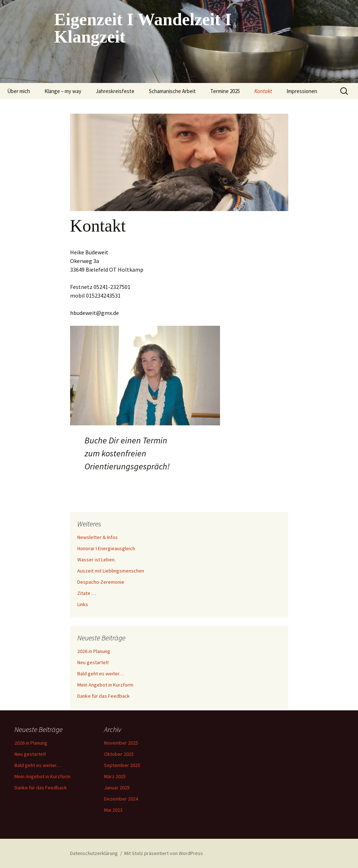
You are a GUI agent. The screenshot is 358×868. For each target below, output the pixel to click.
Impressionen (302, 91)
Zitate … (87, 593)
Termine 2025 (225, 91)
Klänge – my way (63, 91)
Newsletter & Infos (98, 537)
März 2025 (115, 776)
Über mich (19, 91)
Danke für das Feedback (103, 696)
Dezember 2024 (121, 799)
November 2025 (121, 743)
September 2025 (122, 765)
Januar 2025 (117, 788)
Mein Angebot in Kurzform (105, 685)
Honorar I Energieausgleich (106, 548)
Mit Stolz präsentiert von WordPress (164, 853)
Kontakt (263, 91)
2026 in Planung (94, 651)
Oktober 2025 (119, 754)
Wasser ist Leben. (96, 560)
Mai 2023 (113, 810)
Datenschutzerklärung (94, 853)
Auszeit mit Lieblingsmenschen (111, 571)
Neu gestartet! (93, 662)
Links (83, 604)
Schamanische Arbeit (172, 91)
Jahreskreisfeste (115, 91)
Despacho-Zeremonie (101, 582)
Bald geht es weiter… (101, 674)
